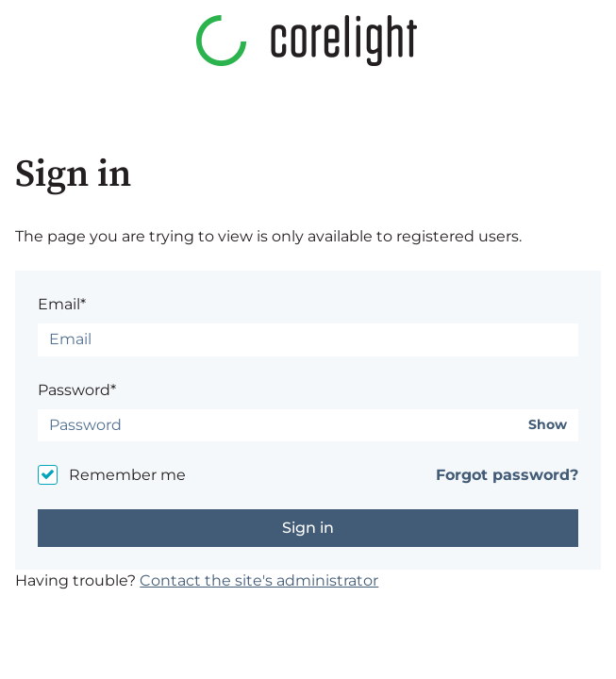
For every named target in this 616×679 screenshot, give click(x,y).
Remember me (127, 475)
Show (548, 425)
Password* (77, 390)
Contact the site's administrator (259, 580)
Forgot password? (507, 475)
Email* (62, 304)
